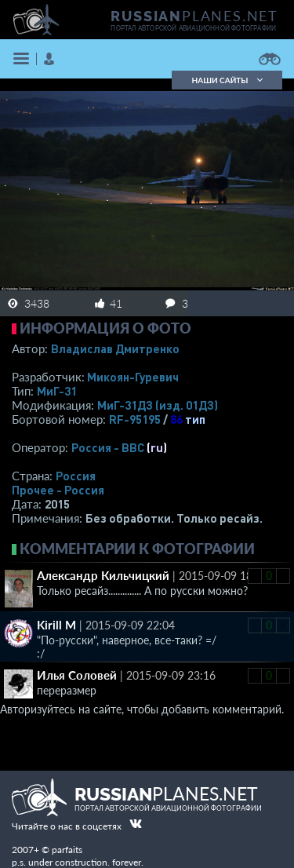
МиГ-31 (57, 391)
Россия (76, 476)
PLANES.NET (194, 16)
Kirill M (56, 625)
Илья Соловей (77, 675)
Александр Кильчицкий (103, 575)
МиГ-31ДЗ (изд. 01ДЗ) (158, 405)
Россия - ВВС (108, 447)
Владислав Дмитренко (115, 348)
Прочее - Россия (58, 490)
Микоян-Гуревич (133, 377)
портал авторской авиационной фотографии (193, 28)
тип (195, 419)
